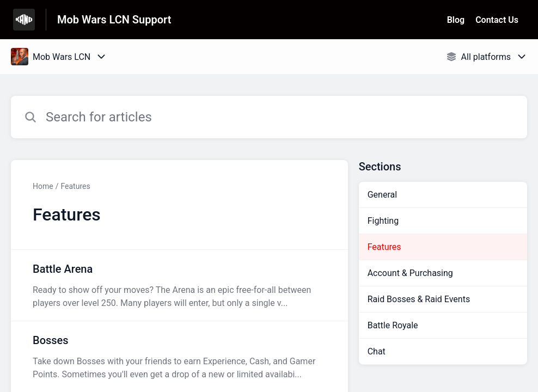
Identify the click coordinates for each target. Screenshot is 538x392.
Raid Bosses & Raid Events (419, 299)
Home (43, 186)
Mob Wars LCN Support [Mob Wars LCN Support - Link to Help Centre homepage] (114, 20)
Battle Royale (393, 325)
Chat (377, 351)
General (382, 195)
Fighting (383, 221)
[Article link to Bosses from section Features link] (179, 357)
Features (75, 186)
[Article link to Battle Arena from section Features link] (179, 285)
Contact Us (497, 20)
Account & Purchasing (410, 273)
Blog (456, 20)
